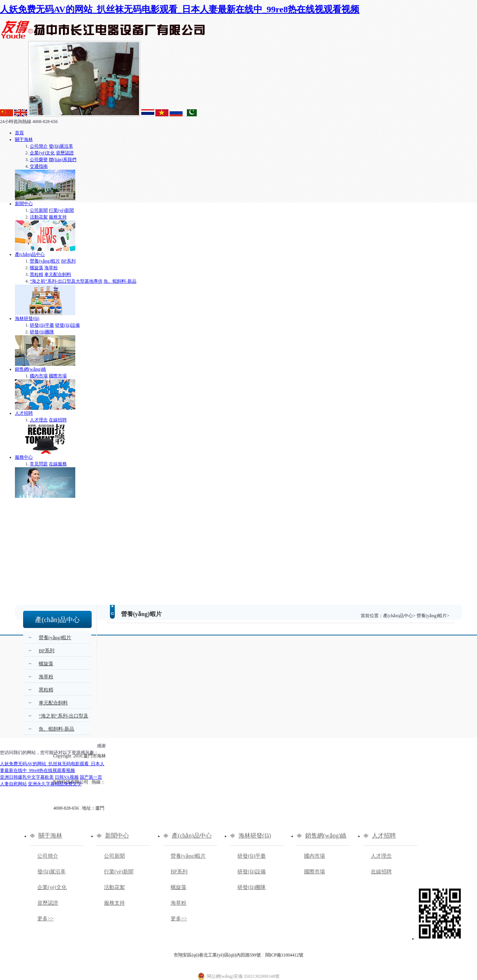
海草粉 (51, 268)
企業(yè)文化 (42, 153)
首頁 (19, 133)
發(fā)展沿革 (61, 146)
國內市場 (39, 376)
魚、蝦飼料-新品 (120, 281)
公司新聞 (39, 210)
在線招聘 (58, 420)
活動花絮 (39, 217)
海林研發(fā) (27, 318)
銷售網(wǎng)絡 (31, 369)
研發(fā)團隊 (42, 332)
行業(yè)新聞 (61, 210)
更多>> (45, 919)
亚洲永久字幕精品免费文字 (55, 784)
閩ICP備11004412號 (284, 955)
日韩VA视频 (67, 777)
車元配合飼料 (58, 274)
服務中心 (24, 457)
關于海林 (24, 139)
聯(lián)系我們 (63, 160)
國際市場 (58, 376)
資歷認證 (65, 153)
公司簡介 (39, 146)
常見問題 (39, 464)
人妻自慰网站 (13, 784)
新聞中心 (24, 204)
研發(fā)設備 (67, 325)
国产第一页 (91, 777)
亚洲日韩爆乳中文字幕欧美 (27, 777)
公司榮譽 (39, 160)
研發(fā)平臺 (42, 325)
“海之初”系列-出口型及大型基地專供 (66, 281)
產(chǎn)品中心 (30, 254)
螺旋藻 (37, 268)
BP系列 (68, 261)
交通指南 (39, 166)
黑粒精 (37, 274)
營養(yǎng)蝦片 (45, 261)
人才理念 (39, 420)
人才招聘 (24, 413)
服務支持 (58, 217)
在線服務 (58, 464)
